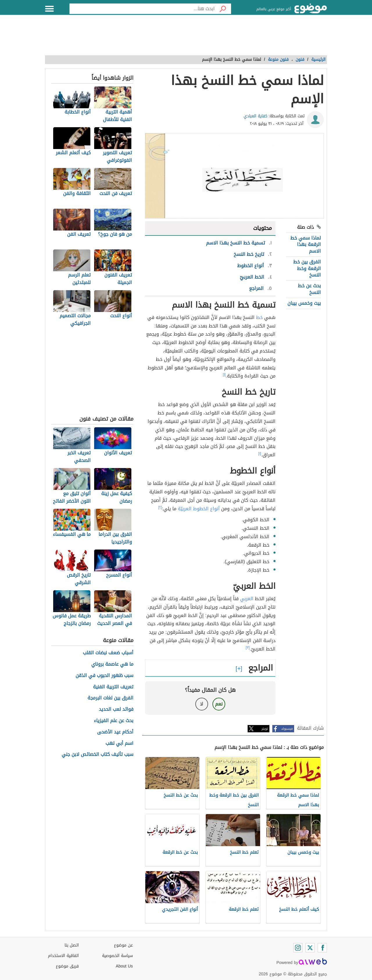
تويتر (265, 729)
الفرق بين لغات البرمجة (110, 698)
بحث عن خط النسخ (309, 289)
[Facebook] (322, 948)
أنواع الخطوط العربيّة (199, 509)
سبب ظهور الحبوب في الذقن (104, 676)
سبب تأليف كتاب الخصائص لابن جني (98, 755)
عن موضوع (123, 945)
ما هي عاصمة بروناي (112, 664)
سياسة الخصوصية (117, 956)
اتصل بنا (72, 945)
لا (202, 704)
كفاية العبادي (255, 116)
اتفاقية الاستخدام (63, 956)
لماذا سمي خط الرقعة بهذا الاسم (306, 244)
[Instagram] (298, 948)
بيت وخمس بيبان (304, 303)
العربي (247, 599)
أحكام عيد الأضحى (115, 732)
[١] (224, 375)
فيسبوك (287, 729)
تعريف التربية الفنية (113, 687)
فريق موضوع (67, 966)
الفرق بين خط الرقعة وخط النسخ (307, 268)
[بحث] (223, 9)
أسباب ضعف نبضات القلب (108, 653)
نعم (219, 704)
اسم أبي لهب (119, 744)
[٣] (248, 648)
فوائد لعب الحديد (116, 709)
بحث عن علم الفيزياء (114, 721)
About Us (124, 966)
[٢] (160, 507)
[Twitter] (310, 948)
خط (259, 317)
